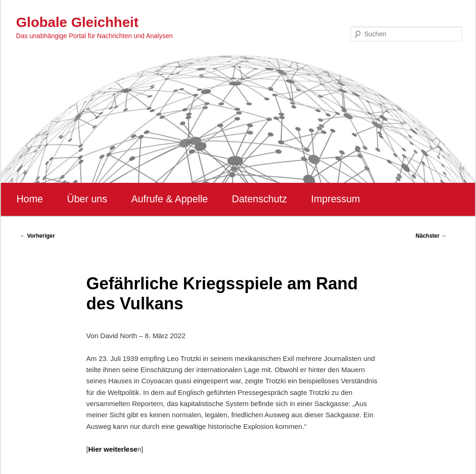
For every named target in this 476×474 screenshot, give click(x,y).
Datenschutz (260, 199)
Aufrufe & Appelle (169, 199)
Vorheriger (37, 236)
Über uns (87, 199)
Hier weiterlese (113, 449)
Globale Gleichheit (77, 22)
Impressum (335, 199)
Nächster (431, 236)
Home (30, 199)
